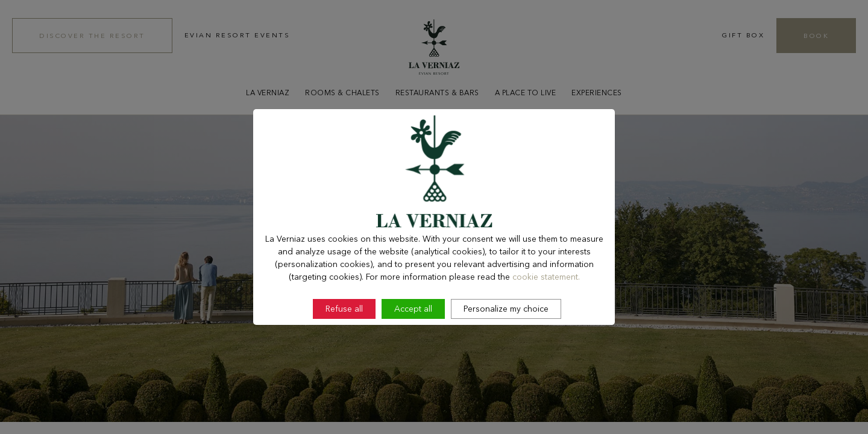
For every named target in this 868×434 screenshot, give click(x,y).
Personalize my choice (506, 361)
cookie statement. (546, 329)
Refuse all (344, 361)
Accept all (413, 361)
